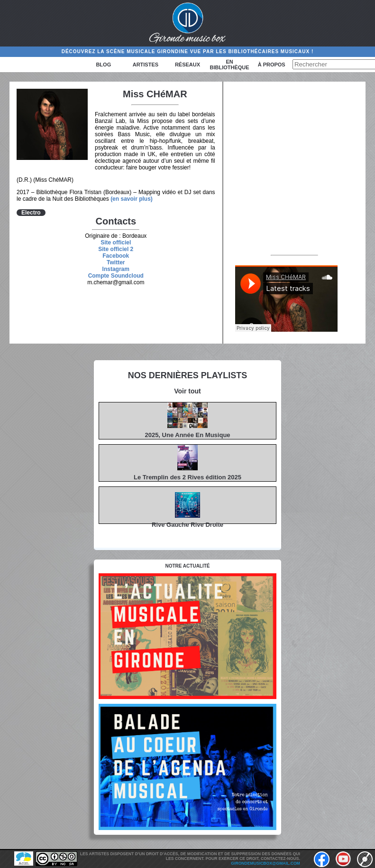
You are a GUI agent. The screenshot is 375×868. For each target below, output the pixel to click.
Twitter (116, 262)
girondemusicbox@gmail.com (265, 863)
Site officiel (116, 243)
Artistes (146, 65)
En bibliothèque (230, 65)
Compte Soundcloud (116, 276)
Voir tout (187, 391)
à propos (272, 65)
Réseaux (187, 65)
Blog (103, 65)
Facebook (116, 256)
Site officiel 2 (116, 249)
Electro (31, 213)
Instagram (116, 269)
